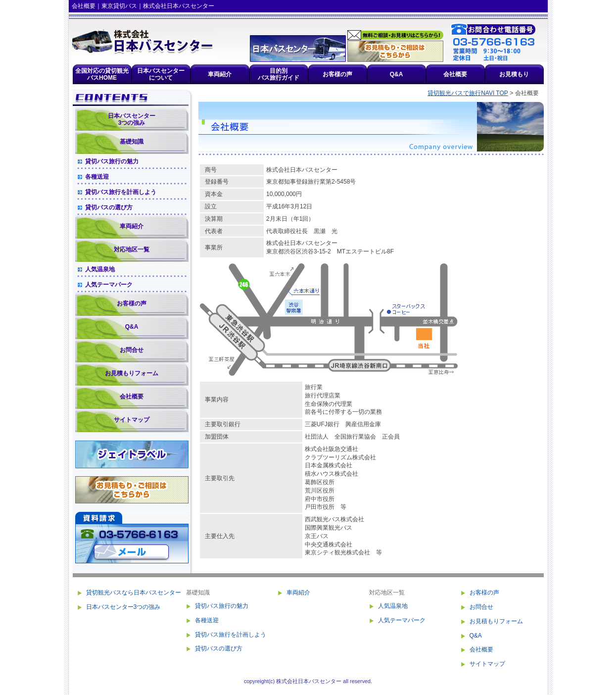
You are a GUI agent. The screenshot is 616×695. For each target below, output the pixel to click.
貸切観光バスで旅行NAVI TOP (468, 93)
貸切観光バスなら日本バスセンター (134, 593)
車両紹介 (220, 74)
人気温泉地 (100, 269)
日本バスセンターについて (161, 74)
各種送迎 (97, 177)
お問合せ (132, 350)
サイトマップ (132, 420)
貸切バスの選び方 (109, 207)
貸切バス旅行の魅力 (112, 161)
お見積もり (514, 74)
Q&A (397, 74)
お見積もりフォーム (132, 373)
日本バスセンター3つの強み (132, 119)
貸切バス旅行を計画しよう (121, 192)
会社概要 (455, 74)
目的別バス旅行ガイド (279, 74)
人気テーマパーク (109, 285)
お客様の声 (337, 74)
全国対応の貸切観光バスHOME (102, 74)
